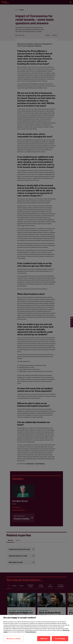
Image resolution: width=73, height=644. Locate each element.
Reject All (44, 641)
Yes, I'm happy (60, 641)
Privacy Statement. (31, 634)
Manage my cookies (14, 641)
